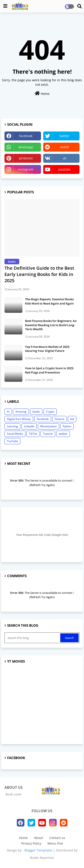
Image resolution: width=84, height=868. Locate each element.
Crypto (50, 412)
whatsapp (26, 147)
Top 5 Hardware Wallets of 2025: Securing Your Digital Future (47, 349)
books (36, 412)
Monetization (48, 426)
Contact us (57, 838)
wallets (63, 434)
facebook (26, 136)
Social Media (15, 434)
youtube (64, 169)
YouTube (12, 441)
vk (65, 158)
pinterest (26, 158)
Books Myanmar (42, 858)
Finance (59, 419)
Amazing (21, 412)
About (39, 838)
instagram (26, 169)
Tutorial (48, 434)
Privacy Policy (31, 843)
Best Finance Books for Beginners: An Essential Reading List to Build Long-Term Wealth (51, 325)
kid (72, 419)
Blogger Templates (38, 850)
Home (42, 93)
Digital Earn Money (19, 419)
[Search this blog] (33, 638)
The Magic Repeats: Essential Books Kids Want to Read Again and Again (49, 301)
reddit (64, 147)
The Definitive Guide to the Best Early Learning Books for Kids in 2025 (39, 274)
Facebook (43, 419)
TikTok (33, 434)
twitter (65, 136)
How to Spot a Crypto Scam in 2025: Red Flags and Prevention (50, 370)
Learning (12, 426)
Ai (8, 412)
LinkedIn (29, 426)
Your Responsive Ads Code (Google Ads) (42, 535)
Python (67, 426)
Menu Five (55, 843)
